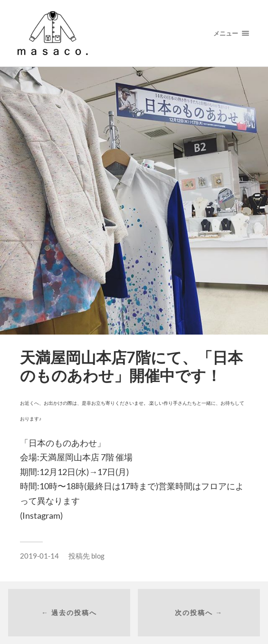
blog (98, 556)
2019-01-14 (39, 556)
